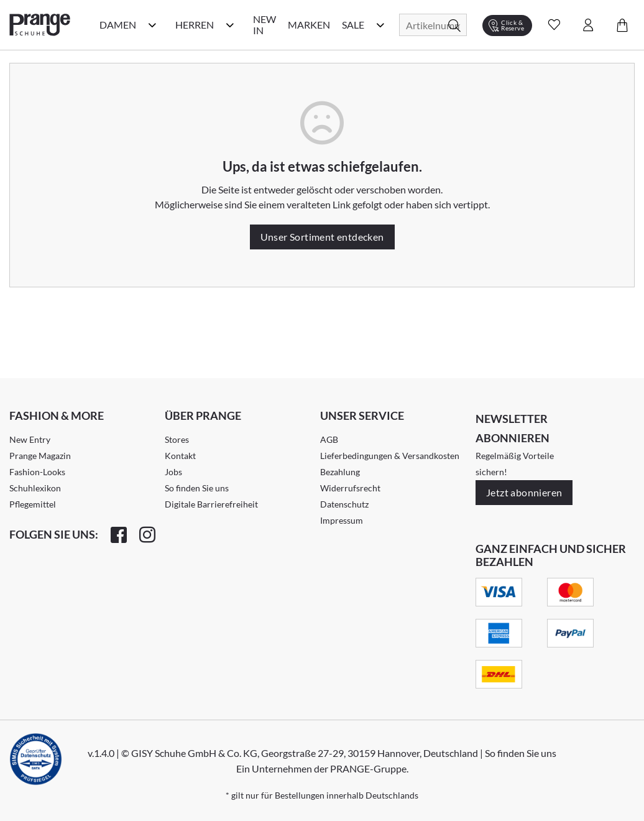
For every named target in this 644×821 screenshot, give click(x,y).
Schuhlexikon (35, 488)
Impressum (342, 520)
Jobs (173, 472)
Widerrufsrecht (350, 488)
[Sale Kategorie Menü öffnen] (380, 25)
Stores (177, 439)
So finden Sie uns (197, 488)
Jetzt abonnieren (524, 492)
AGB (329, 439)
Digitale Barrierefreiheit (211, 504)
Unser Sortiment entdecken (322, 237)
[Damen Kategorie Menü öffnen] (152, 25)
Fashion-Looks (37, 472)
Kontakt (180, 456)
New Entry (30, 439)
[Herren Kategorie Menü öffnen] (230, 25)
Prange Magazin (40, 456)
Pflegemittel (33, 504)
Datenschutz (344, 504)
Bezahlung (340, 472)
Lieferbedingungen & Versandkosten (390, 456)
